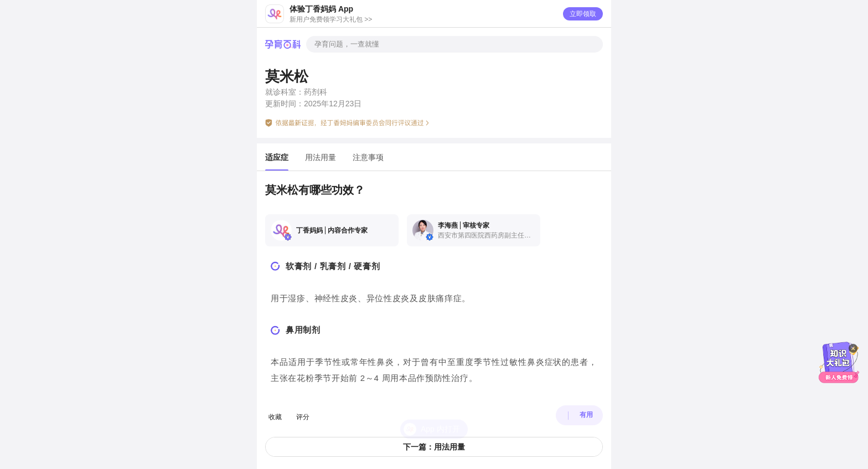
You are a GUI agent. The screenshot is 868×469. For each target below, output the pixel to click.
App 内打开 (440, 410)
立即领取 (583, 14)
